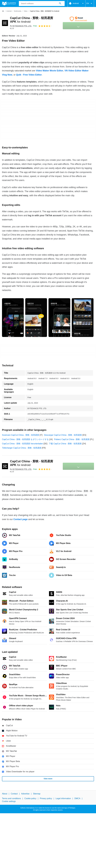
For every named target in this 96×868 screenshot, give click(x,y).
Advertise (25, 794)
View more (48, 779)
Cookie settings (9, 801)
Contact (14, 794)
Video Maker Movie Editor (50, 71)
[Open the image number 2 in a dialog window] (59, 318)
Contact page (20, 519)
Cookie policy (30, 798)
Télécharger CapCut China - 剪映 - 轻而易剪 (22, 448)
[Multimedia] (18, 11)
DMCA (77, 798)
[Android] (9, 11)
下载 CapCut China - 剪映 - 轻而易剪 (65, 444)
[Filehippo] (9, 3)
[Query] (42, 3)
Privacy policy (46, 798)
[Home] (3, 11)
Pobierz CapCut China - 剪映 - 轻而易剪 (72, 439)
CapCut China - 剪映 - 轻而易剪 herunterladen (22, 444)
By (21, 26)
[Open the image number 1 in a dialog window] (36, 318)
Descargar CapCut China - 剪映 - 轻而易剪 (63, 435)
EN (90, 3)
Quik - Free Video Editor (29, 75)
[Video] (25, 11)
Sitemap (37, 794)
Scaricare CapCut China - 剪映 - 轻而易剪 (21, 435)
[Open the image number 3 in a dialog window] (83, 318)
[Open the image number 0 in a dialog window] (13, 318)
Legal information (63, 798)
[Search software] (60, 3)
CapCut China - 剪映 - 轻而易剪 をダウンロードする (25, 439)
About (5, 794)
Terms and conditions (11, 798)
